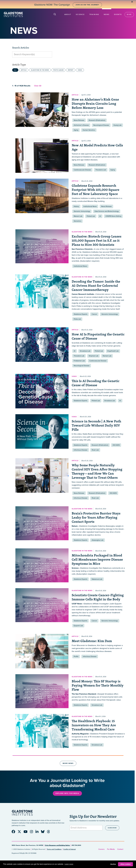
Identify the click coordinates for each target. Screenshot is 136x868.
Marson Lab (78, 216)
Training (94, 14)
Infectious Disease (81, 450)
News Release (79, 120)
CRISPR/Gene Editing (113, 216)
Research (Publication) (97, 120)
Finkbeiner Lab (79, 361)
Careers (101, 849)
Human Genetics (89, 130)
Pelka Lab (77, 319)
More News (68, 763)
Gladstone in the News (40, 70)
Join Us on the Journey (87, 5)
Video (80, 70)
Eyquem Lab (78, 626)
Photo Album (58, 70)
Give (129, 14)
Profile (76, 656)
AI (100, 216)
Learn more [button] (69, 864)
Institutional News (90, 206)
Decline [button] (113, 864)
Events (118, 14)
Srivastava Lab (85, 351)
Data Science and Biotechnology (107, 211)
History (76, 206)
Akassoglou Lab (98, 540)
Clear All (38, 86)
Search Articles (21, 48)
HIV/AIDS (116, 445)
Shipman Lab (93, 356)
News (107, 14)
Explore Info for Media (67, 793)
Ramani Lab (107, 356)
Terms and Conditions (54, 849)
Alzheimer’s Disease (81, 125)
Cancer (94, 314)
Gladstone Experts (80, 314)
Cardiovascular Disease (82, 170)
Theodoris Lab (101, 170)
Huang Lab (117, 125)
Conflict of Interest (69, 849)
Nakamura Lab (97, 579)
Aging (76, 130)
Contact (120, 849)
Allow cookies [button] (125, 864)
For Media (111, 849)
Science (80, 14)
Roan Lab (95, 450)
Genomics (77, 221)
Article (24, 70)
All (15, 70)
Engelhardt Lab (113, 351)
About (68, 14)
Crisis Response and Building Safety (57, 845)
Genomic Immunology (82, 211)
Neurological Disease (101, 125)
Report (71, 70)
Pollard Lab (91, 216)
